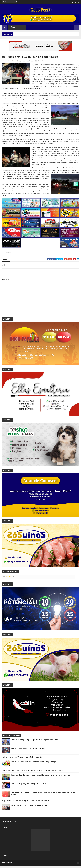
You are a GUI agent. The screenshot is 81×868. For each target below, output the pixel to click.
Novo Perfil (9, 579)
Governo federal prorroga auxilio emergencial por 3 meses (29, 786)
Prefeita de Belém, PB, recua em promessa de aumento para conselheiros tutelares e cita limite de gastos (34, 773)
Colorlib (10, 865)
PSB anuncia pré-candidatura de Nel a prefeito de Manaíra (29, 808)
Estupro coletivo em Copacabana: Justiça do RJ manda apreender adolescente (25, 803)
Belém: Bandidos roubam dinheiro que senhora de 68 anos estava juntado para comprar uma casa (40, 777)
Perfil (42, 63)
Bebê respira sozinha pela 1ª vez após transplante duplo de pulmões (22, 759)
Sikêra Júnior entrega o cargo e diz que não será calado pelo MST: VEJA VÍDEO (35, 742)
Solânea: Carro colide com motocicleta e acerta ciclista (28, 751)
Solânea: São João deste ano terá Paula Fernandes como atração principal (34, 764)
